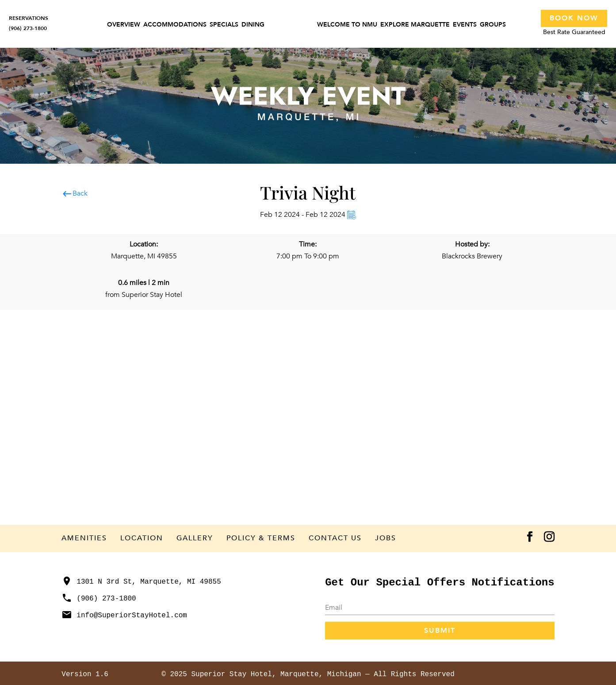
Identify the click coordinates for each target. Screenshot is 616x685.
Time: (308, 244)
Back (75, 194)
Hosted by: (472, 244)
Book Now (574, 18)
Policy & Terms (261, 538)
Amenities (84, 538)
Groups (493, 25)
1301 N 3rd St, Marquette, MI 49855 (141, 582)
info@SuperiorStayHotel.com (124, 616)
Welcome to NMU (347, 25)
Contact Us (335, 538)
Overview (124, 25)
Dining (253, 25)
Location (142, 538)
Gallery (195, 538)
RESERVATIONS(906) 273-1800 (29, 23)
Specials (224, 25)
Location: (144, 244)
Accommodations (175, 25)
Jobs (386, 538)
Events (465, 25)
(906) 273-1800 (99, 599)
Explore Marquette (415, 25)
